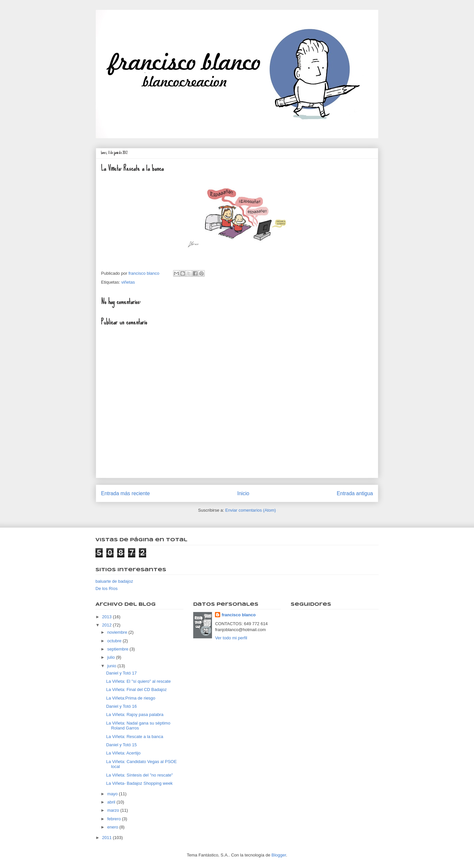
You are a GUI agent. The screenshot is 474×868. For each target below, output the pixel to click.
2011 (107, 838)
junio (112, 666)
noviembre (118, 632)
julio (112, 657)
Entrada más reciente (125, 493)
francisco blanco (238, 615)
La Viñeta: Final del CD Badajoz (136, 689)
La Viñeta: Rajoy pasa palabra (135, 715)
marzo (114, 810)
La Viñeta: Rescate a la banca (134, 737)
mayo (113, 794)
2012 (107, 625)
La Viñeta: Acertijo (123, 753)
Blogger (279, 855)
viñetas (128, 282)
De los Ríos (106, 588)
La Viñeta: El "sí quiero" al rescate (138, 681)
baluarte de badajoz (114, 581)
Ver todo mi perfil (231, 638)
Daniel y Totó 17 (121, 673)
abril (112, 802)
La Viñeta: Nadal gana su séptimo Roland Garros (138, 726)
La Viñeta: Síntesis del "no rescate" (139, 775)
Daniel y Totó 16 (121, 706)
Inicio (243, 493)
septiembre (118, 649)
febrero (115, 819)
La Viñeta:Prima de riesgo (131, 698)
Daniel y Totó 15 (121, 745)
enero (113, 827)
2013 (107, 617)
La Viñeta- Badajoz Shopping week (139, 783)
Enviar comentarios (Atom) (250, 510)
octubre (115, 641)
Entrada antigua (355, 493)
